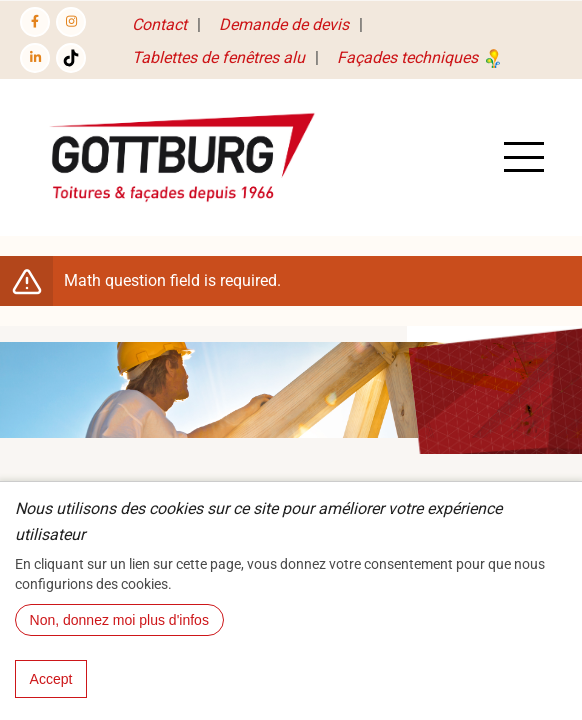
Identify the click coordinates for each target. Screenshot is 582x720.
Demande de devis (284, 24)
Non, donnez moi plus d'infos (119, 643)
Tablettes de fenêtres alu (218, 57)
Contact (159, 24)
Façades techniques (421, 57)
